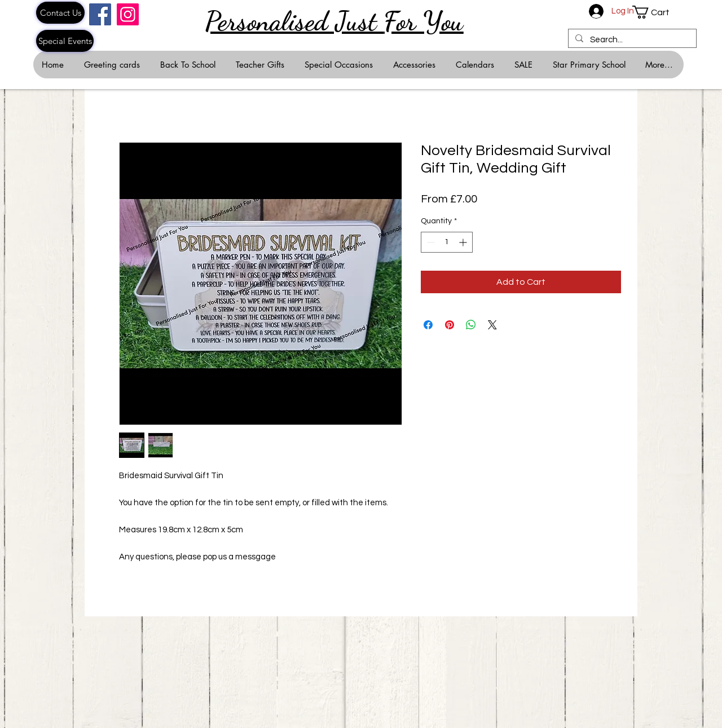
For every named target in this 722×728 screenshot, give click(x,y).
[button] (658, 12)
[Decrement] (430, 242)
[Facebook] (100, 14)
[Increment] (464, 242)
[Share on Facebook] (428, 325)
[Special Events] (65, 41)
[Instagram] (128, 14)
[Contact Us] (60, 13)
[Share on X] (492, 325)
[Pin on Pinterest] (450, 325)
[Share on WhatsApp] (471, 325)
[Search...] (631, 40)
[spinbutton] (447, 242)
